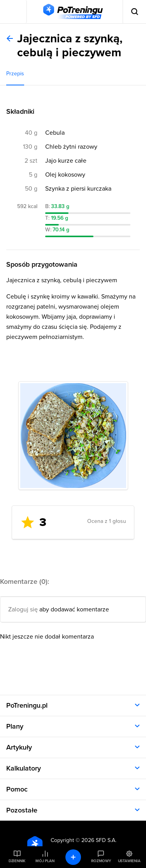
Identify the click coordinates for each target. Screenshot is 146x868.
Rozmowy (101, 861)
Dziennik (17, 861)
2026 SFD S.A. (99, 840)
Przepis (15, 74)
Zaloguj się (23, 609)
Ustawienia (129, 861)
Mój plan (45, 861)
